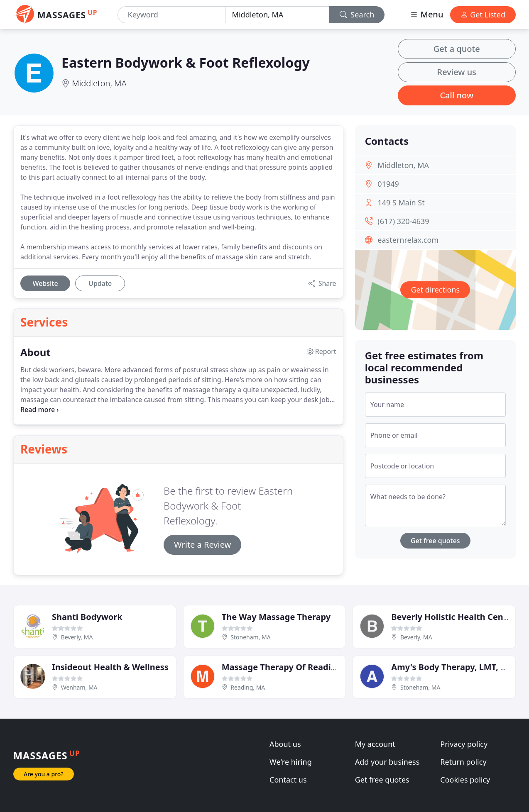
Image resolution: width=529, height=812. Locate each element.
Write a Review (202, 545)
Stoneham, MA (250, 637)
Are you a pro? (44, 774)
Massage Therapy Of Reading (282, 667)
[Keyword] (171, 15)
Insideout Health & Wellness (110, 667)
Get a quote (457, 49)
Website (45, 283)
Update (100, 283)
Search (357, 15)
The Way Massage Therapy (276, 617)
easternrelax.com (408, 240)
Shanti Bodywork (87, 617)
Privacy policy (464, 744)
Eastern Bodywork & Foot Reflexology (186, 62)
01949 (388, 184)
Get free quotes (435, 541)
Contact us (288, 780)
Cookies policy (465, 780)
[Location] (277, 15)
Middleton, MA (99, 83)
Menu (426, 14)
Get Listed (483, 15)
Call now (457, 95)
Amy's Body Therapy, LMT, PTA (453, 667)
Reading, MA (248, 687)
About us (285, 744)
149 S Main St (401, 202)
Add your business (387, 762)
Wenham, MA (79, 687)
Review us (457, 72)
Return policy (463, 762)
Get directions (435, 290)
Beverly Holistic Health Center (453, 617)
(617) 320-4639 (403, 221)
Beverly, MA (77, 637)
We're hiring (291, 762)
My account (375, 744)
